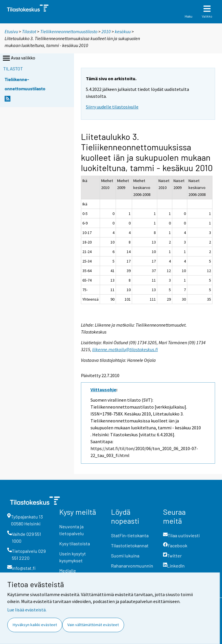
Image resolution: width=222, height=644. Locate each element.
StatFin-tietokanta (130, 535)
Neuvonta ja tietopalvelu (72, 530)
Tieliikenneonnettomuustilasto (69, 31)
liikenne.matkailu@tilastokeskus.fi (125, 349)
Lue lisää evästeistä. (27, 610)
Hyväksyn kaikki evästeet (35, 625)
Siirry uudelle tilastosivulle (112, 107)
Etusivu (11, 31)
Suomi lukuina (125, 556)
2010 (106, 31)
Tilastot (29, 31)
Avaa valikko (18, 58)
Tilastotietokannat (130, 545)
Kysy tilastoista (75, 543)
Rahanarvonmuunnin (132, 566)
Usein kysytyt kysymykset (73, 557)
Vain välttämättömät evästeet (93, 625)
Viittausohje (103, 390)
